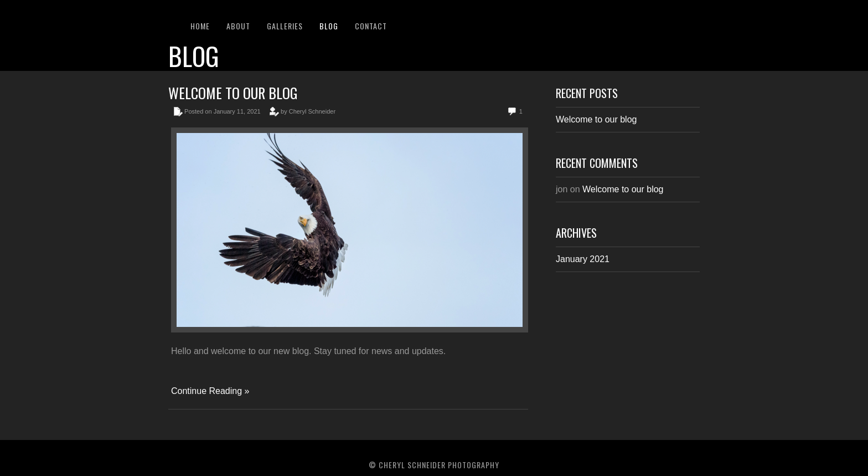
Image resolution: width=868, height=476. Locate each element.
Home (200, 26)
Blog (329, 26)
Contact (371, 26)
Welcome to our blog (233, 93)
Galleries (285, 26)
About (238, 26)
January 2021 (583, 259)
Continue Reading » (210, 391)
